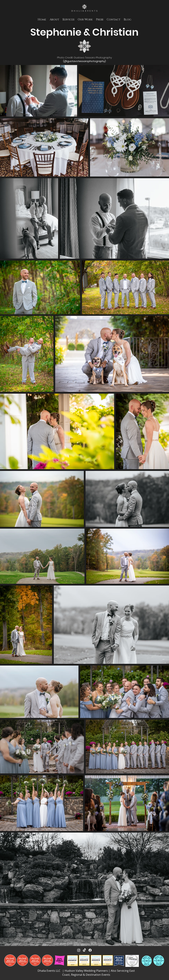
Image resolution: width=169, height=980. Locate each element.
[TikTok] (84, 950)
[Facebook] (90, 950)
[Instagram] (79, 950)
